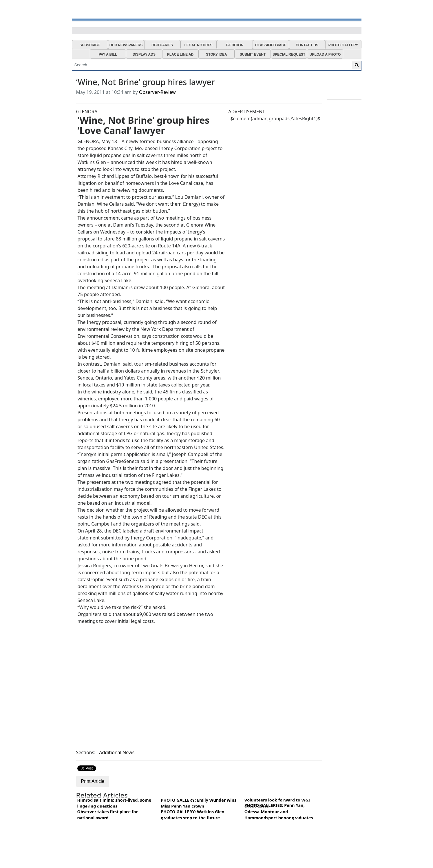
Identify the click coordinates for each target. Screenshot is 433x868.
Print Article (93, 781)
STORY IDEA (216, 54)
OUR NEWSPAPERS (126, 45)
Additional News (117, 752)
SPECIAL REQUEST (289, 54)
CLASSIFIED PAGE (271, 45)
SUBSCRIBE (90, 45)
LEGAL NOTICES (198, 45)
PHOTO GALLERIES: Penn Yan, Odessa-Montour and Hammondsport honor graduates (279, 812)
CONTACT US (307, 45)
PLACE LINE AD (180, 54)
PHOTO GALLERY (343, 45)
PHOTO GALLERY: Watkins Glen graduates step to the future (193, 815)
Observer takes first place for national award (108, 815)
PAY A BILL (108, 54)
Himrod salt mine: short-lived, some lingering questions (114, 803)
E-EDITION (235, 45)
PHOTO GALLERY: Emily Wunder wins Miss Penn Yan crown (199, 803)
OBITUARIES (162, 45)
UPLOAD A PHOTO (325, 54)
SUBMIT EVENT (253, 54)
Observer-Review (157, 92)
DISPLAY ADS (144, 54)
